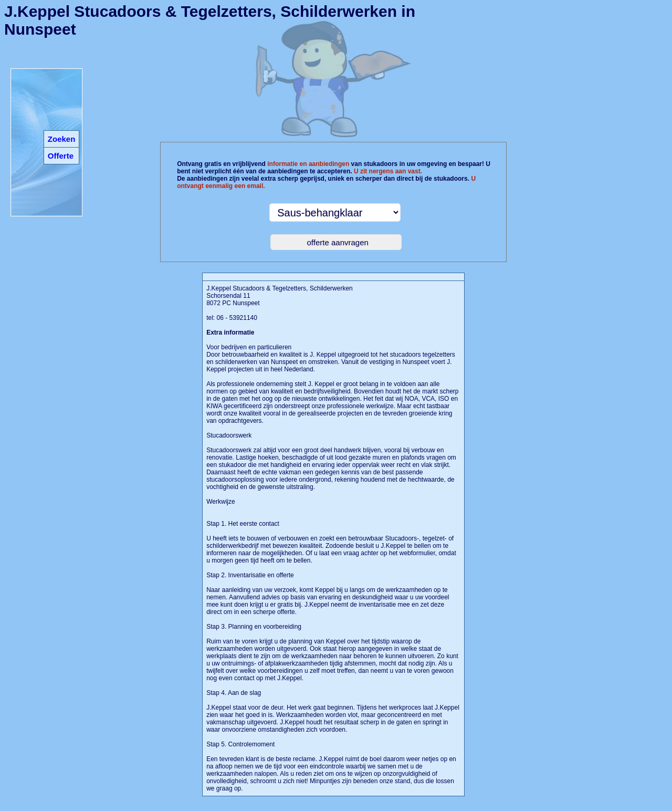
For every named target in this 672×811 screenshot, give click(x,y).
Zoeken (62, 139)
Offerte (61, 156)
